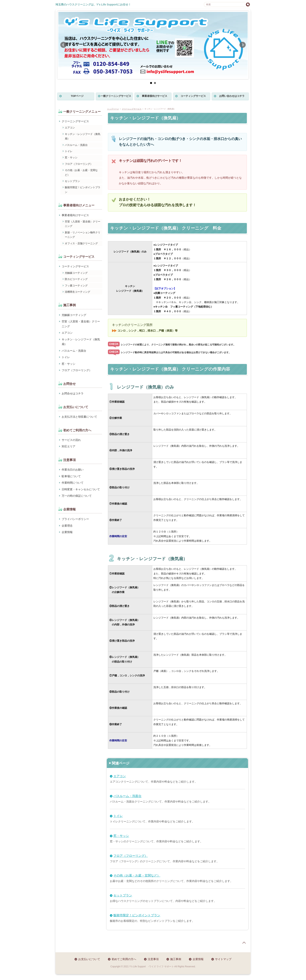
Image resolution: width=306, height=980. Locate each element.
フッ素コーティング (76, 286)
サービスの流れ (71, 440)
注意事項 (153, 959)
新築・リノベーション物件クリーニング (83, 235)
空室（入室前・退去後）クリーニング (81, 324)
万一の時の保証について (77, 496)
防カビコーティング (76, 279)
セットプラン (123, 895)
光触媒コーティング (76, 273)
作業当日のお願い (73, 470)
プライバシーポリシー (75, 519)
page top (244, 943)
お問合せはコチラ (73, 393)
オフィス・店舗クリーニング (81, 243)
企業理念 (67, 526)
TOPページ (77, 96)
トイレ (118, 816)
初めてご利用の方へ (124, 959)
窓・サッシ (121, 836)
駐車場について (71, 476)
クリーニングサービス (132, 109)
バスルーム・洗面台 (127, 796)
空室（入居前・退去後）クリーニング (83, 224)
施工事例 (176, 959)
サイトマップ (223, 959)
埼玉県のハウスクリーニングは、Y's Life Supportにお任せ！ (93, 4)
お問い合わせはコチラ (232, 96)
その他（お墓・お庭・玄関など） (137, 875)
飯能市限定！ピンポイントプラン (137, 915)
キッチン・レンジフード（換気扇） (83, 136)
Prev (63, 45)
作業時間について (73, 483)
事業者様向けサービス (155, 96)
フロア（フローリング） (131, 856)
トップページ (113, 109)
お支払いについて (89, 959)
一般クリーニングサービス (116, 96)
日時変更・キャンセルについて (81, 489)
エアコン (120, 776)
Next (243, 45)
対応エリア (68, 446)
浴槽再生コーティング (77, 292)
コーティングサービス (193, 96)
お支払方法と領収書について (79, 417)
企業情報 (67, 532)
